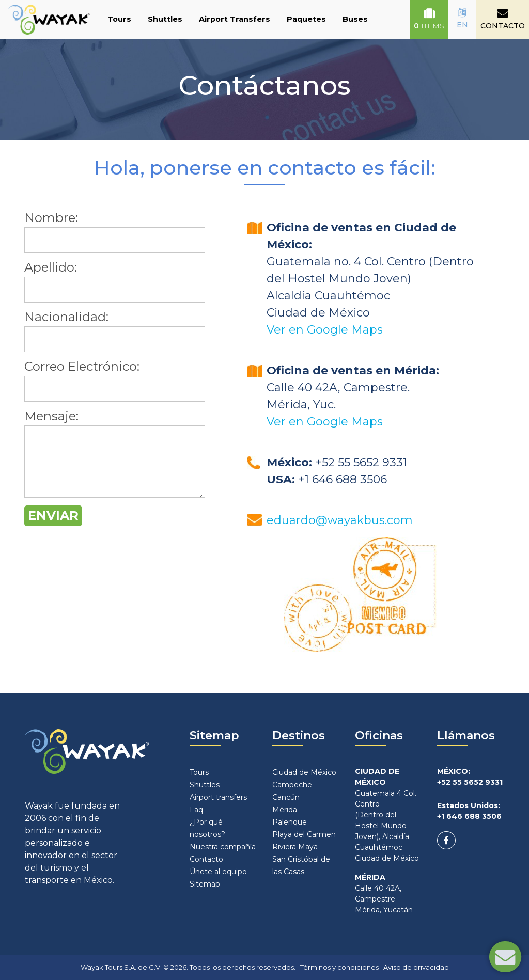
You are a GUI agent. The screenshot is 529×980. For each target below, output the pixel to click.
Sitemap (205, 884)
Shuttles (165, 19)
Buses (355, 19)
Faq (196, 810)
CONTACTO (503, 19)
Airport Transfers (235, 19)
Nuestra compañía (223, 847)
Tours (119, 19)
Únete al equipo (218, 872)
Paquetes (306, 19)
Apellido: (51, 267)
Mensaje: (51, 416)
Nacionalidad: (66, 317)
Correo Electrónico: (82, 366)
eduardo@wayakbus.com (340, 520)
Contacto (206, 859)
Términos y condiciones (339, 967)
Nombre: (51, 218)
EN (462, 19)
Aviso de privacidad (416, 967)
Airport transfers (218, 797)
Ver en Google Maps (325, 330)
